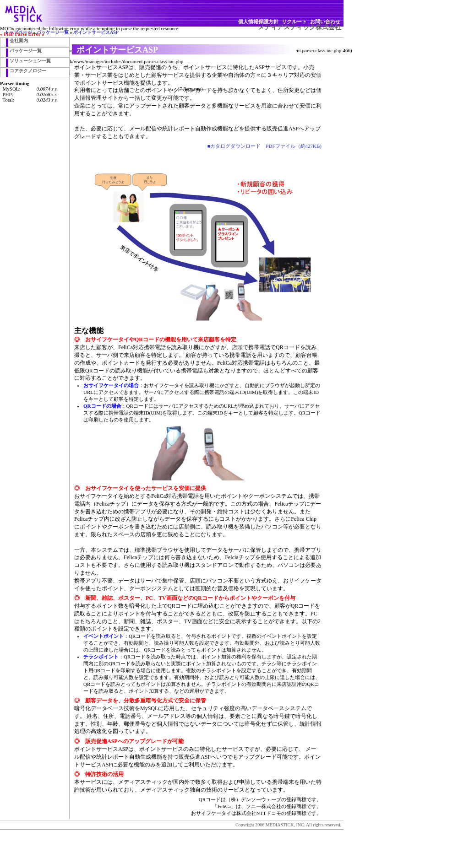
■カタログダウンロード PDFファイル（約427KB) (264, 146)
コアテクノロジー (28, 71)
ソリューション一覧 (30, 61)
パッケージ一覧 (53, 32)
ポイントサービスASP (96, 32)
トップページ (18, 32)
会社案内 (19, 40)
